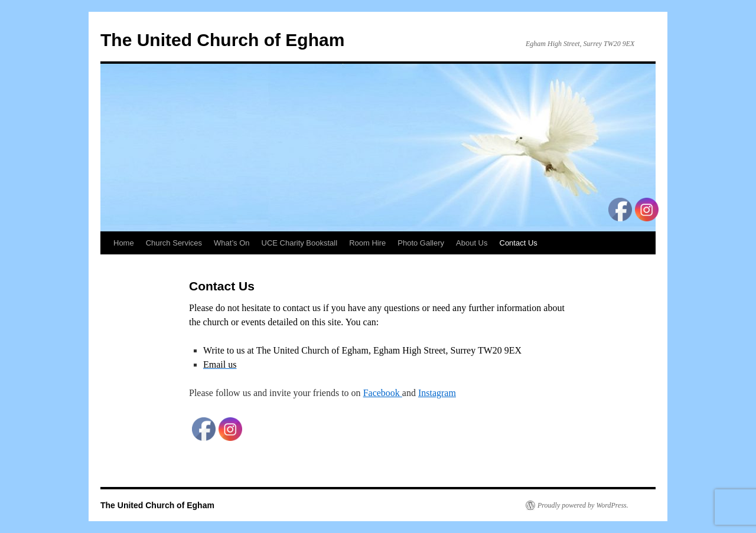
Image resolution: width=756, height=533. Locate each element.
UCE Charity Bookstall (300, 243)
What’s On (232, 243)
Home (124, 243)
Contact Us (519, 243)
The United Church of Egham (222, 40)
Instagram (437, 393)
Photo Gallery (421, 243)
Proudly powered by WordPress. (583, 505)
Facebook (383, 393)
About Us (472, 243)
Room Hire (367, 243)
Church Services (174, 243)
